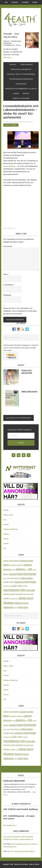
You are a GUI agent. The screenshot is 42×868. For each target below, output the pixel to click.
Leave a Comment (11, 125)
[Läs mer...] (7, 57)
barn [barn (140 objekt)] (6, 565)
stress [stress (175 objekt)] (23, 598)
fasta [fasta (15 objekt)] (27, 570)
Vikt (5, 548)
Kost (14, 228)
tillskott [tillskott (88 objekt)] (18, 603)
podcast (6, 534)
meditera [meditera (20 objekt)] (25, 586)
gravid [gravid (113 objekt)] (12, 574)
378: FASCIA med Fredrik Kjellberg (20, 809)
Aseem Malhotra (9, 166)
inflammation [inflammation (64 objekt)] (27, 578)
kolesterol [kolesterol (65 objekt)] (19, 582)
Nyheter (6, 524)
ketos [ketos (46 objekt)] (12, 582)
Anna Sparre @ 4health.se (13, 837)
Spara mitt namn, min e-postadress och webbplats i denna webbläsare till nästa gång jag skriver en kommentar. (20, 311)
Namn (6, 274)
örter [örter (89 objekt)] (26, 607)
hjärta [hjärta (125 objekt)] (20, 574)
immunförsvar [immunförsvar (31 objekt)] (15, 578)
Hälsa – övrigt (8, 515)
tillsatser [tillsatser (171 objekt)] (9, 603)
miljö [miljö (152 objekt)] (22, 590)
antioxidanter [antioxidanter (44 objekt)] (14, 561)
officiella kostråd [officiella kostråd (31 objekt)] (9, 594)
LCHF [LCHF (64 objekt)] (14, 586)
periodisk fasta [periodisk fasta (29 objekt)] (28, 594)
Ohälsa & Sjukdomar (11, 529)
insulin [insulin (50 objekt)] (6, 582)
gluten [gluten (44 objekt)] (6, 574)
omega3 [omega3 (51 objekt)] (19, 594)
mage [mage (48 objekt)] (20, 586)
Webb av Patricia (34, 864)
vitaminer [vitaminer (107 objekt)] (8, 607)
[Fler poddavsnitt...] (10, 825)
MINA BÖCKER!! (30, 392)
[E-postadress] (21, 436)
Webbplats (7, 295)
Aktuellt (6, 510)
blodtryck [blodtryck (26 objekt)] (20, 565)
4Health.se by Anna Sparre (21, 20)
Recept (6, 539)
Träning (6, 543)
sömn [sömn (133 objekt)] (30, 598)
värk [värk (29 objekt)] (16, 607)
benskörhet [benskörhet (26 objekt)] (13, 565)
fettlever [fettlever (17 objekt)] (35, 570)
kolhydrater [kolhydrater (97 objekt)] (30, 582)
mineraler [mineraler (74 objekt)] (30, 590)
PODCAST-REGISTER (14, 781)
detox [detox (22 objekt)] (13, 570)
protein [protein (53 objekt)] (6, 598)
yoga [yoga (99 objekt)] (20, 607)
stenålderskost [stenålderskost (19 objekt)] (14, 599)
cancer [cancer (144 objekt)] (28, 565)
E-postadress (9, 285)
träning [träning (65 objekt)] (25, 603)
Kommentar (8, 246)
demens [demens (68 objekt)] (7, 569)
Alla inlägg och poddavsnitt (19, 418)
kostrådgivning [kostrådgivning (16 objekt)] (7, 586)
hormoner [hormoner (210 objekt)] (30, 574)
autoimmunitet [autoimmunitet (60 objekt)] (27, 561)
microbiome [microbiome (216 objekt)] (11, 590)
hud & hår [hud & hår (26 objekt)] (7, 578)
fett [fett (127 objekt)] (30, 569)
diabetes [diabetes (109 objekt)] (20, 569)
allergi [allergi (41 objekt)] (6, 561)
